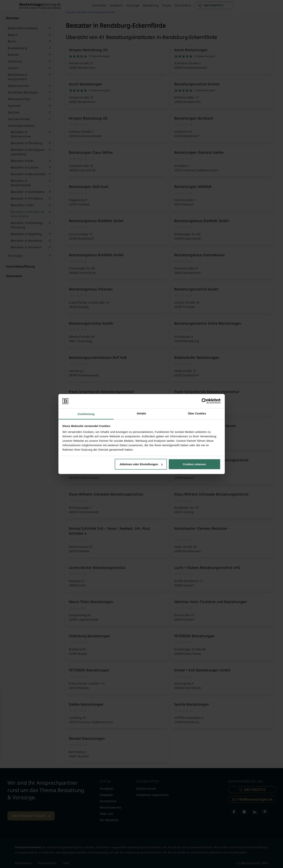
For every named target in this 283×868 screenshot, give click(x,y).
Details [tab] (142, 413)
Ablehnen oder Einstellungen (141, 464)
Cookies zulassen (194, 464)
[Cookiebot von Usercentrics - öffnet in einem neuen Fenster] (204, 401)
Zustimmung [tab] (86, 414)
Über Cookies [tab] (197, 413)
